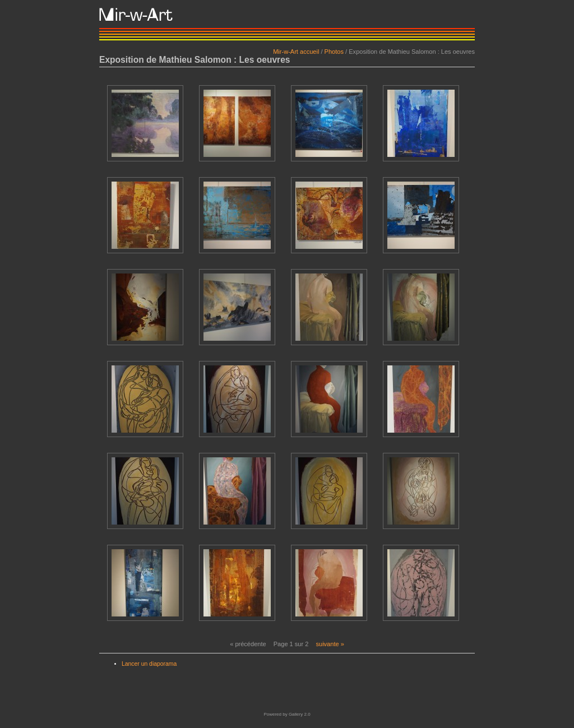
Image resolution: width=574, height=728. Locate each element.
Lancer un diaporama (149, 664)
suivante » (330, 644)
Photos (334, 52)
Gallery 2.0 (300, 714)
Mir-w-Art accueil (296, 52)
